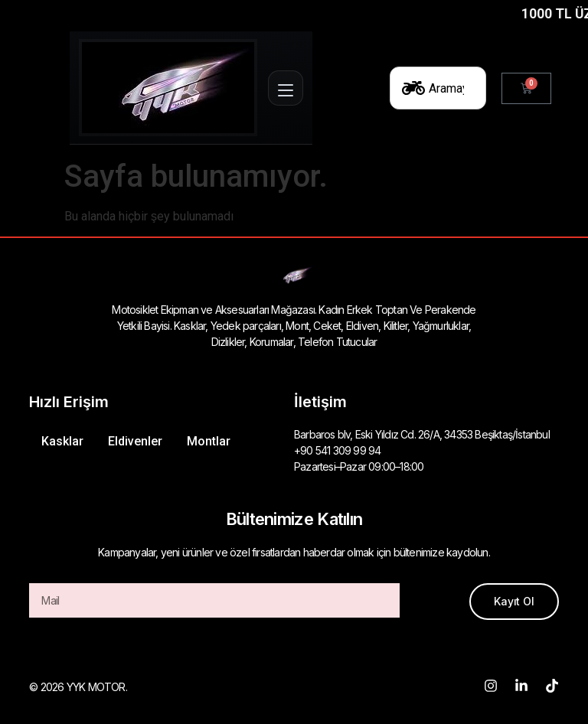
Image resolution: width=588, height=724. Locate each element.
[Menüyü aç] (286, 88)
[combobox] (438, 88)
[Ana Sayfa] (168, 88)
